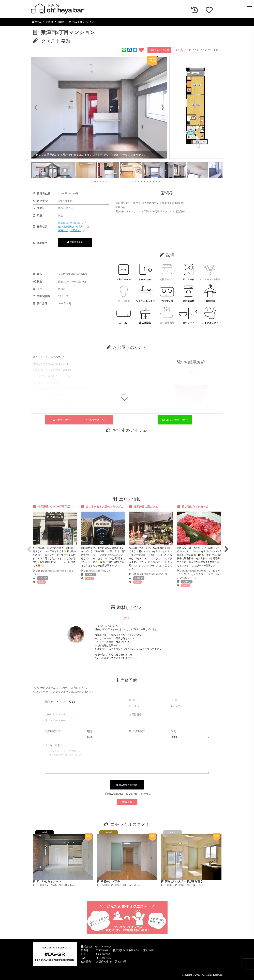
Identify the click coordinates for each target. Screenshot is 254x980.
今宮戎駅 (75, 230)
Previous (28, 546)
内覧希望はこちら (96, 420)
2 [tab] (130, 590)
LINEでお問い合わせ (175, 420)
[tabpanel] (55, 544)
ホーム (37, 22)
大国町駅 (75, 223)
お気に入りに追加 (159, 50)
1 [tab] (125, 590)
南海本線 (63, 230)
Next (226, 546)
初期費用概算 (75, 242)
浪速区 (61, 22)
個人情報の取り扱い (127, 785)
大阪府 (50, 22)
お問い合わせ (62, 420)
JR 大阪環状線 (66, 227)
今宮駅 (80, 227)
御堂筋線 (63, 223)
